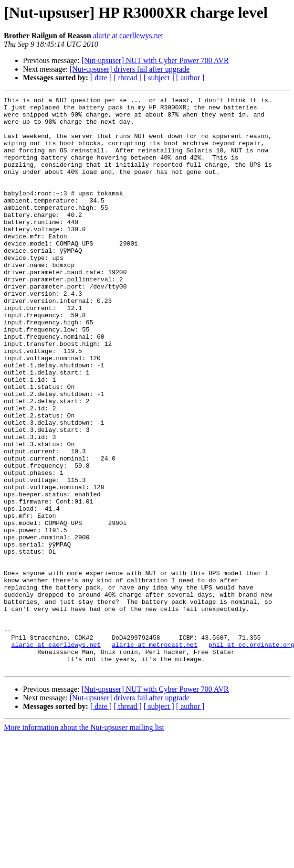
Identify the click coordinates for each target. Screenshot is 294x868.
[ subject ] (159, 78)
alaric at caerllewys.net (128, 36)
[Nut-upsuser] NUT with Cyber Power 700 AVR (155, 60)
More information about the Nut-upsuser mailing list (84, 842)
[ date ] (101, 78)
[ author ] (190, 78)
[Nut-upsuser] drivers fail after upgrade (130, 69)
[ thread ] (128, 78)
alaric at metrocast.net (154, 755)
